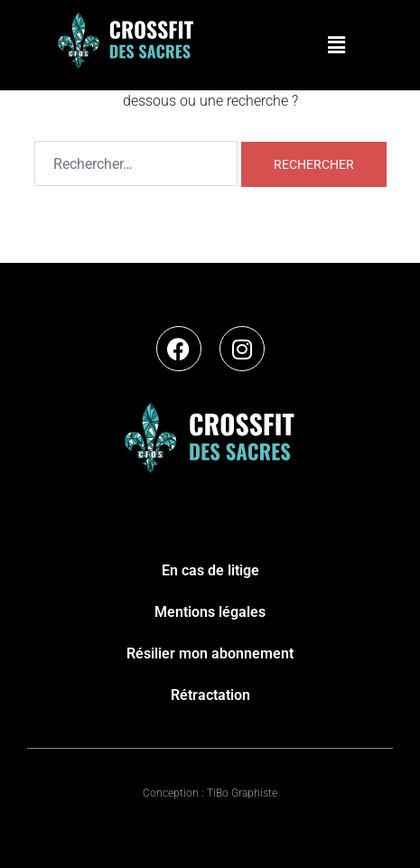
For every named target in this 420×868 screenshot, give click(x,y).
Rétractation (210, 695)
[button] (336, 45)
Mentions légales (210, 612)
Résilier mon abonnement (210, 653)
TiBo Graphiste (242, 793)
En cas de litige (210, 570)
